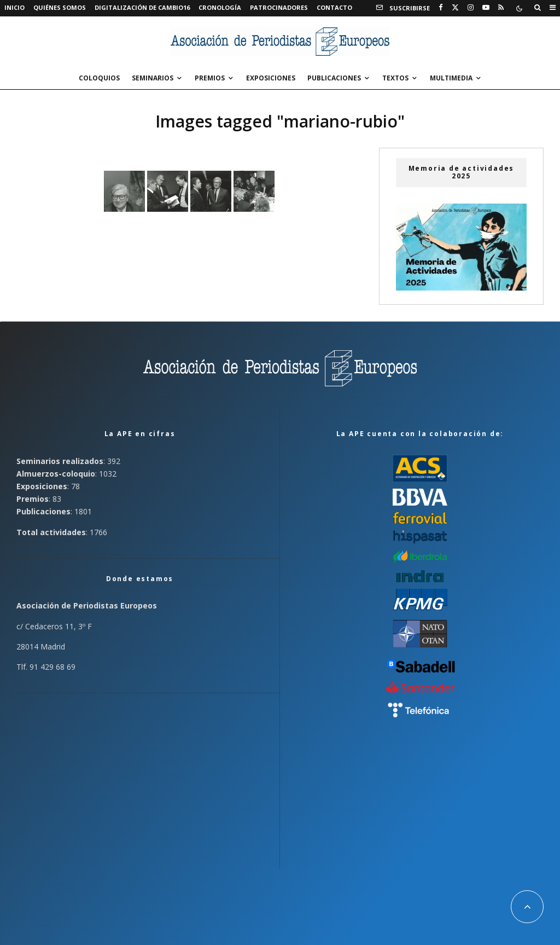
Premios (210, 78)
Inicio (14, 7)
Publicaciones (334, 78)
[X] (455, 8)
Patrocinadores (279, 7)
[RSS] (501, 8)
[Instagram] (471, 8)
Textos (395, 78)
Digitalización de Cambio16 (142, 7)
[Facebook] (441, 8)
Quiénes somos (60, 7)
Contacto (334, 7)
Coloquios (99, 78)
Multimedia (451, 78)
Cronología (220, 7)
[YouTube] (486, 8)
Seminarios (153, 78)
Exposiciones (271, 78)
